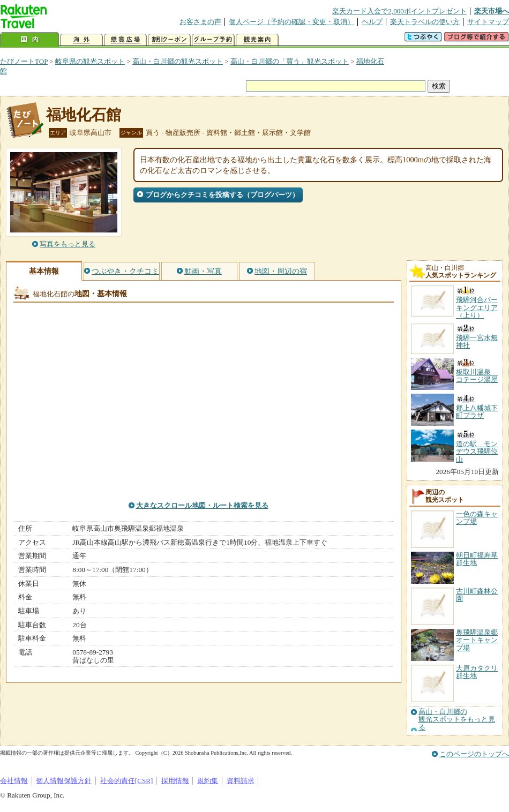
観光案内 (257, 40)
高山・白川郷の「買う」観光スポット (290, 61)
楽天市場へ (492, 11)
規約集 (208, 781)
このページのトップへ (474, 754)
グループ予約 (213, 40)
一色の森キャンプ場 (477, 518)
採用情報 (175, 781)
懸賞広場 (125, 40)
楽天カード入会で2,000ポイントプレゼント (399, 11)
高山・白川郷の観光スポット (178, 61)
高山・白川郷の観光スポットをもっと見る (457, 720)
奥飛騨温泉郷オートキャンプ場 (477, 640)
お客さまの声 (200, 22)
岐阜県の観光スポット (90, 61)
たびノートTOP (24, 61)
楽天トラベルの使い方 (425, 22)
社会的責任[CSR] (127, 781)
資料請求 (241, 781)
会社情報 (14, 781)
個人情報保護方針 (64, 781)
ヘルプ (372, 22)
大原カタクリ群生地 (477, 672)
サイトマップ (488, 22)
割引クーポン (169, 40)
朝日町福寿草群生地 (477, 559)
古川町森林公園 (477, 595)
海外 (81, 40)
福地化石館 (84, 115)
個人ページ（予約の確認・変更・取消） (291, 22)
